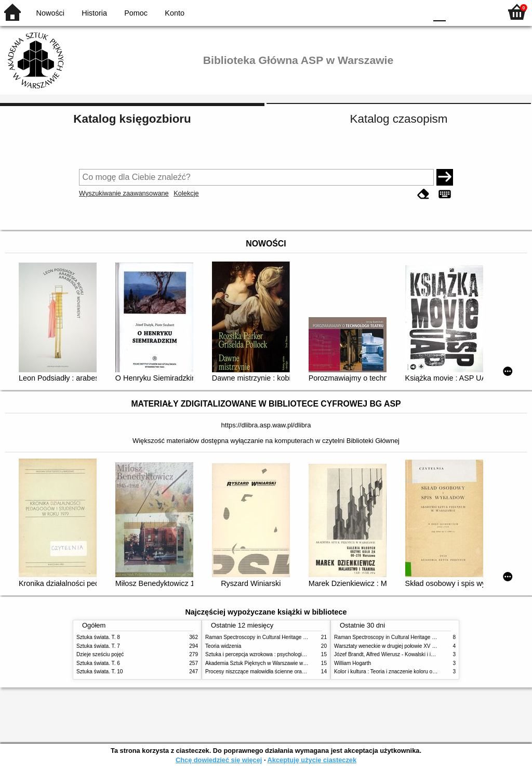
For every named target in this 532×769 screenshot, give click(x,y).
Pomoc (136, 13)
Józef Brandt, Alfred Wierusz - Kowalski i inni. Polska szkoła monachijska (418, 654)
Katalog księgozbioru (132, 119)
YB (394, 12)
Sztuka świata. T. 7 (98, 646)
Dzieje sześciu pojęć (100, 654)
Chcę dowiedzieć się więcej (219, 760)
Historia (94, 13)
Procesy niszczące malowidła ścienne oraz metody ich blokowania (282, 672)
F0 (439, 12)
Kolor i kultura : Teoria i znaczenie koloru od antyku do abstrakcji (409, 672)
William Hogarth (353, 663)
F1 (457, 12)
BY (415, 12)
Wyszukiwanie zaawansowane (124, 193)
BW (374, 12)
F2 (481, 12)
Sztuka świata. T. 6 (98, 663)
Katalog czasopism (399, 119)
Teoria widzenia (223, 646)
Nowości (50, 13)
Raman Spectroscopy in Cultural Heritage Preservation (269, 637)
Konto (175, 13)
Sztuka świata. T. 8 (98, 637)
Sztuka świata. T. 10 (99, 672)
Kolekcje (186, 193)
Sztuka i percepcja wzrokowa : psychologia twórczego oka (272, 654)
